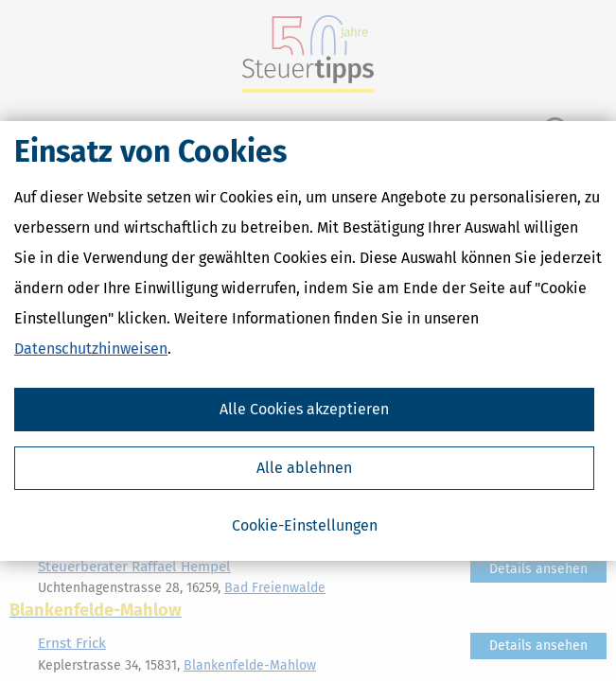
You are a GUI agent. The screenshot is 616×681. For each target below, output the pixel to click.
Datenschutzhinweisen (91, 349)
